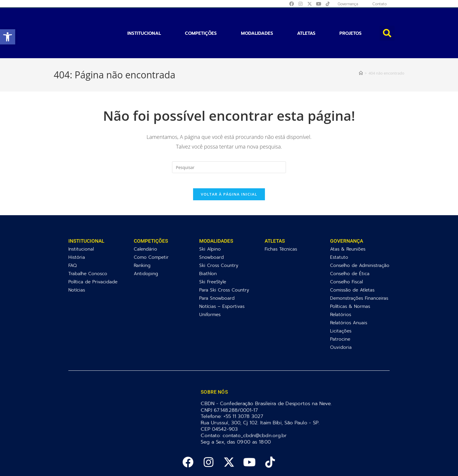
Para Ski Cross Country (224, 266)
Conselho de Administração (360, 241)
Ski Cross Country (219, 241)
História (77, 233)
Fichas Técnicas (281, 225)
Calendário (145, 225)
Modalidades (257, 20)
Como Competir (151, 233)
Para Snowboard (217, 274)
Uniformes (210, 290)
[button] (8, 37)
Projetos (351, 20)
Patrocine (340, 315)
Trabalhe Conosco (88, 250)
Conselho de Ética (350, 250)
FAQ (73, 241)
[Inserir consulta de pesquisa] (229, 141)
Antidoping (146, 250)
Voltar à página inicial (229, 170)
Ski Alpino (210, 225)
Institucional (144, 20)
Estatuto (339, 233)
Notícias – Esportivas (222, 282)
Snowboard (211, 233)
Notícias (77, 266)
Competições (201, 20)
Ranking (142, 241)
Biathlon (208, 250)
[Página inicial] (361, 46)
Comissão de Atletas (352, 266)
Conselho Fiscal (346, 258)
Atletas (306, 20)
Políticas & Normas (350, 282)
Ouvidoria (341, 323)
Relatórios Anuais (349, 299)
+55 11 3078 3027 (244, 392)
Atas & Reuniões (348, 225)
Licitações (341, 307)
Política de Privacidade (93, 258)
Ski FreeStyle (213, 258)
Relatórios (341, 290)
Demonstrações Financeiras (359, 274)
